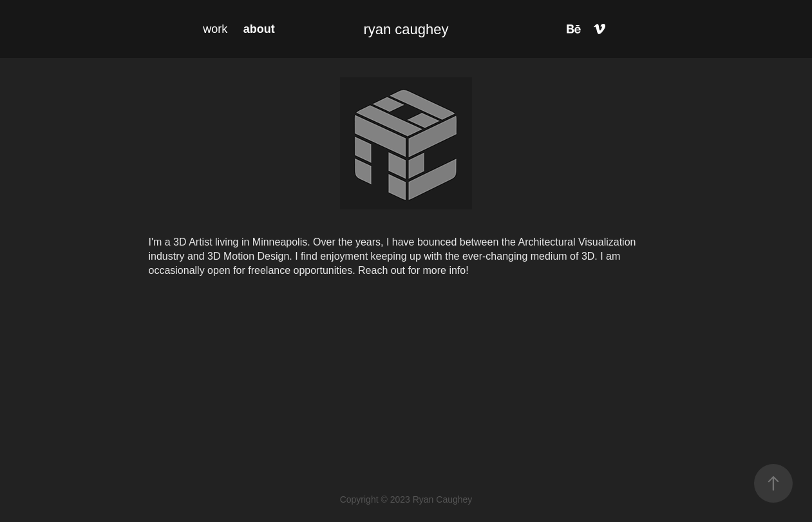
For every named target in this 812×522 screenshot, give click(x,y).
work (215, 29)
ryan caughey (406, 29)
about (259, 29)
